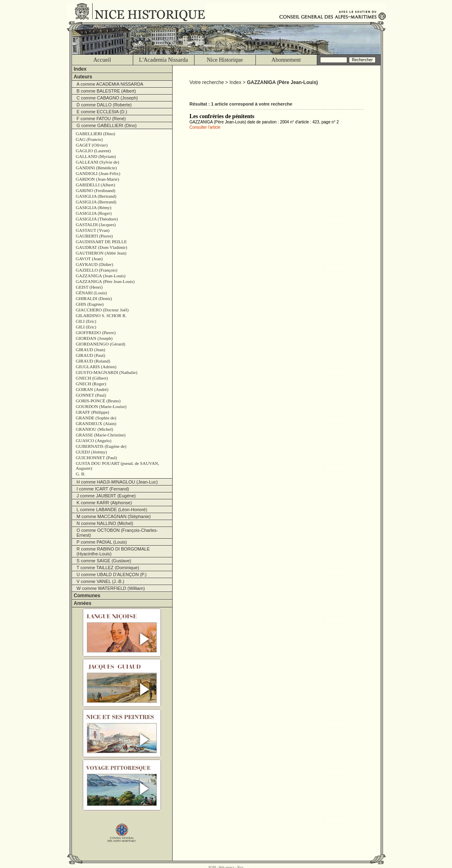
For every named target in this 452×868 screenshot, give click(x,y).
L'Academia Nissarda (163, 60)
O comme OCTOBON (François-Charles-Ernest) (117, 533)
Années (83, 603)
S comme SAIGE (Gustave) (104, 561)
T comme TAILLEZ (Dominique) (108, 568)
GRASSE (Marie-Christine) (101, 435)
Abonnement (286, 60)
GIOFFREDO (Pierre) (96, 333)
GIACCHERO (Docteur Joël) (102, 310)
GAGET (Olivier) (92, 145)
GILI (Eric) (86, 321)
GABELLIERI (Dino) (96, 134)
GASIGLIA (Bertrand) (96, 196)
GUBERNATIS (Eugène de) (101, 446)
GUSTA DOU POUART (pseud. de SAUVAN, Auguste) (118, 466)
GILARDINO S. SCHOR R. (101, 315)
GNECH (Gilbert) (92, 378)
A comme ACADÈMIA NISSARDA (110, 84)
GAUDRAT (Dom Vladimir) (102, 247)
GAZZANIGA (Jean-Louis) (101, 276)
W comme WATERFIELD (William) (111, 588)
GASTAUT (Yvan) (93, 230)
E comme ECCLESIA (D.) (102, 112)
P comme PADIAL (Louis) (102, 542)
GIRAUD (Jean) (91, 350)
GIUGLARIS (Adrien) (96, 367)
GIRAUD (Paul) (91, 355)
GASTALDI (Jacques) (96, 225)
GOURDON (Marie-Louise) (101, 406)
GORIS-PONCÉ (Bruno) (98, 401)
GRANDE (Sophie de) (96, 418)
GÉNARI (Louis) (92, 293)
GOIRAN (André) (92, 389)
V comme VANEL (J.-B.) (101, 581)
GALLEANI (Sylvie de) (98, 162)
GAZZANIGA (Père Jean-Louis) (105, 281)
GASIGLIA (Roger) (94, 213)
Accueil (102, 60)
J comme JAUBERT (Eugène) (106, 496)
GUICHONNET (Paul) (97, 458)
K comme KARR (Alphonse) (104, 503)
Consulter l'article (205, 127)
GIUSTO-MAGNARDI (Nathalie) (107, 372)
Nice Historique (225, 60)
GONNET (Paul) (91, 395)
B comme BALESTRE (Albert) (106, 91)
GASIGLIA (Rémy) (94, 207)
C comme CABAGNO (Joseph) (107, 98)
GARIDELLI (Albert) (96, 185)
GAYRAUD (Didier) (95, 264)
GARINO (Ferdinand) (96, 190)
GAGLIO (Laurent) (93, 151)
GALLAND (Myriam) (96, 156)
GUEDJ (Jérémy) (92, 452)
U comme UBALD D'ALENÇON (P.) (112, 574)
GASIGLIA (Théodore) (97, 219)
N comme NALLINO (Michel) (105, 523)
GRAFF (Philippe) (93, 412)
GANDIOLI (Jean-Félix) (98, 173)
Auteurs (83, 77)
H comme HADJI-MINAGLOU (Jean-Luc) (117, 482)
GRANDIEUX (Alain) (96, 423)
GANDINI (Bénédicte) (96, 168)
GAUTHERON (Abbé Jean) (101, 253)
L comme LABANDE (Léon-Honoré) (112, 510)
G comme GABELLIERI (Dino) (107, 125)
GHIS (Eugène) (90, 304)
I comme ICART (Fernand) (103, 489)
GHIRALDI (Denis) (94, 298)
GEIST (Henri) (89, 287)
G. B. (81, 474)
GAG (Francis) (89, 139)
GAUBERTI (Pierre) (94, 236)
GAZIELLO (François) (97, 270)
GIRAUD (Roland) (93, 361)
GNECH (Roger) (91, 384)
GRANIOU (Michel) (95, 429)
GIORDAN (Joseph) (94, 338)
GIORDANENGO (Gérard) (101, 344)
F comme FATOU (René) (101, 119)
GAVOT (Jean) (90, 259)
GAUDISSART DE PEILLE (102, 242)
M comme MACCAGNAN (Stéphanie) (114, 516)
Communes (87, 596)
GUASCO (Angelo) (94, 440)
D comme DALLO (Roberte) (104, 105)
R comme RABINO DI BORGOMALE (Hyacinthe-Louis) (113, 551)
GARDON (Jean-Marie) (98, 179)
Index (80, 69)
